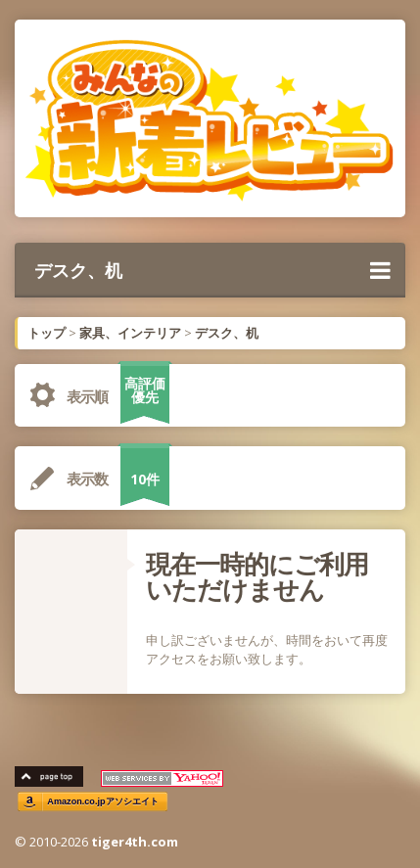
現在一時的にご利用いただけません (257, 576)
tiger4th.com (135, 842)
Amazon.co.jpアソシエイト (103, 802)
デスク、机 (212, 270)
